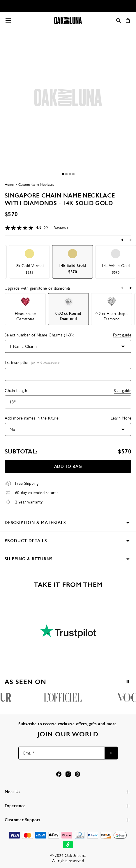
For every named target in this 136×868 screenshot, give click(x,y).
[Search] (119, 20)
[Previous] (122, 240)
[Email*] (62, 753)
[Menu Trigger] (8, 20)
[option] (29, 262)
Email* (29, 753)
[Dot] (63, 174)
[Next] (130, 240)
